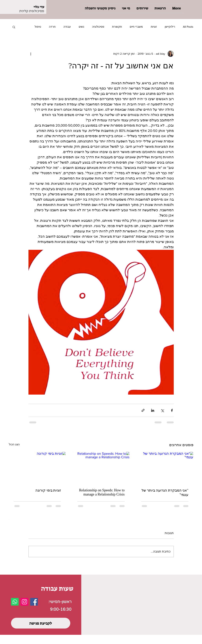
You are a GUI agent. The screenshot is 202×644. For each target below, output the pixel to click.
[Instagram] (24, 602)
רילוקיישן (170, 27)
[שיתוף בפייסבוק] (172, 410)
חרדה (52, 27)
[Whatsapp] (15, 602)
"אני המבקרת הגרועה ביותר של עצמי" (165, 493)
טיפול (38, 27)
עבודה (67, 27)
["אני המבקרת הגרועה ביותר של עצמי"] (165, 468)
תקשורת (117, 27)
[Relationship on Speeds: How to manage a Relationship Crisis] (101, 468)
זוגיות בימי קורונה (48, 490)
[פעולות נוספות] (31, 54)
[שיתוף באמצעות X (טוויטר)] (162, 410)
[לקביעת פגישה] (41, 623)
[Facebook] (34, 602)
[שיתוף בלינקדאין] (153, 410)
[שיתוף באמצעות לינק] (143, 410)
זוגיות (154, 27)
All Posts (188, 27)
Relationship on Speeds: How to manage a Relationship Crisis (102, 492)
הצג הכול (14, 444)
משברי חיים (136, 27)
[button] (14, 27)
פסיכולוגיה (98, 27)
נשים (81, 27)
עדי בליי (39, 7)
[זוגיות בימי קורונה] (37, 468)
